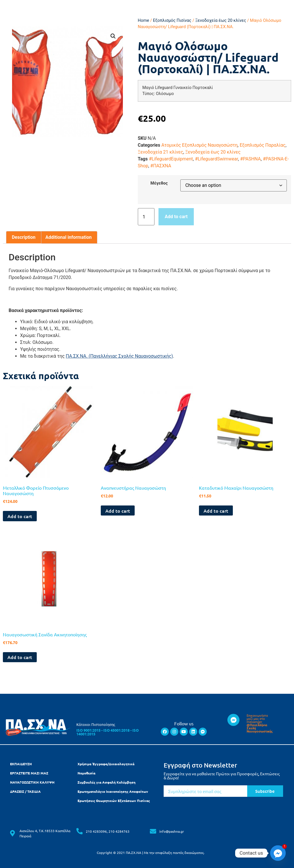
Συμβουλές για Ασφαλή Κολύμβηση (107, 782)
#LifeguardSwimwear (216, 159)
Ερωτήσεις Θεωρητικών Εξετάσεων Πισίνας (114, 801)
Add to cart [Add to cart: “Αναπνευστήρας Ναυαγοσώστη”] (118, 511)
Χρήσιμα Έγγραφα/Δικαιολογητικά (106, 764)
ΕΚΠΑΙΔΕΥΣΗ (21, 764)
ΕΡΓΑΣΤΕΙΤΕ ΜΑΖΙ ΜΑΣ (29, 773)
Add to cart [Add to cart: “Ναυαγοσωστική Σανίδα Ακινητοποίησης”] (20, 657)
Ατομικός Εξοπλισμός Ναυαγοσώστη (200, 145)
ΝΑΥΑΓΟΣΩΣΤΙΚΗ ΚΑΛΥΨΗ (32, 782)
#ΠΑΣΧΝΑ (161, 166)
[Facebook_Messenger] (278, 853)
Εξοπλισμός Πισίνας (172, 20)
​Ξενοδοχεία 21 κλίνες (160, 152)
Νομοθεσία (86, 773)
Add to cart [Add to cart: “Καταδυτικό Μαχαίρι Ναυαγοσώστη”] (216, 511)
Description (24, 237)
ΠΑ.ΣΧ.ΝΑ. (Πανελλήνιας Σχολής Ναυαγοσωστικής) (119, 356)
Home (144, 20)
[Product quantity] (146, 217)
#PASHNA (250, 159)
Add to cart (176, 217)
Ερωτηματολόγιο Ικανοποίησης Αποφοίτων (113, 791)
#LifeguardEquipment (171, 159)
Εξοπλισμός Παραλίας (263, 145)
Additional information (68, 237)
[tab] (24, 237)
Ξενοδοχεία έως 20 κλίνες (221, 20)
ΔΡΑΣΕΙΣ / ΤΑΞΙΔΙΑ (25, 791)
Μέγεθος (159, 183)
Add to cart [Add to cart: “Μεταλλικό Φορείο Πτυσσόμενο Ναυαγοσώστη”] (20, 516)
